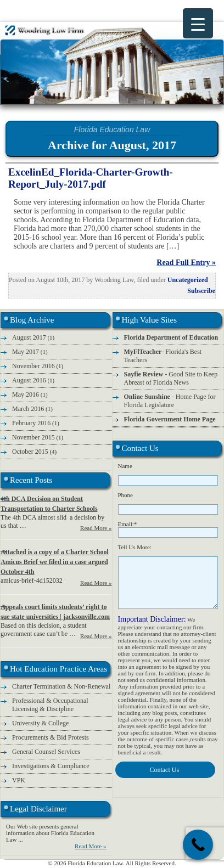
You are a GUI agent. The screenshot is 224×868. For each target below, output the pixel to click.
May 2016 (26, 394)
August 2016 (29, 380)
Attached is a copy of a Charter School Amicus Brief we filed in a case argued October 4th (55, 562)
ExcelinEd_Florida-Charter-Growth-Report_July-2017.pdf (91, 178)
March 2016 (28, 409)
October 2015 (30, 452)
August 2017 (29, 337)
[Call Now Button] (198, 845)
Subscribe (201, 291)
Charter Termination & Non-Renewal (61, 686)
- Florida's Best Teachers (163, 356)
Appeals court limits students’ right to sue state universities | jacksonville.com (55, 612)
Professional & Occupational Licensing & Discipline (50, 705)
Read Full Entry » (186, 263)
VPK (19, 780)
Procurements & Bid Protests (51, 737)
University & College (40, 723)
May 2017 (26, 352)
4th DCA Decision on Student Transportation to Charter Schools (49, 504)
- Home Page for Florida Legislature (170, 401)
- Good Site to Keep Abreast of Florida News (171, 378)
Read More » (96, 528)
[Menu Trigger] (198, 23)
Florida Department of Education (171, 337)
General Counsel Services (46, 752)
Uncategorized (188, 280)
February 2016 (31, 423)
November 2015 (33, 437)
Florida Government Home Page (170, 419)
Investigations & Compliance (51, 766)
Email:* (128, 524)
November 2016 (33, 366)
